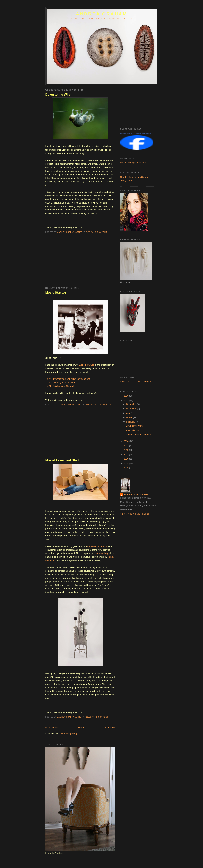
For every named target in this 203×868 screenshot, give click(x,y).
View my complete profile (135, 514)
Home (81, 728)
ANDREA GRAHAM (102, 14)
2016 (127, 396)
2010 (127, 459)
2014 (127, 441)
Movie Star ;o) (56, 293)
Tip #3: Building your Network (60, 386)
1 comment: (102, 232)
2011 (127, 454)
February (131, 422)
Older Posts (109, 728)
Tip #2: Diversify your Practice (60, 382)
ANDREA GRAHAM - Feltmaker (136, 382)
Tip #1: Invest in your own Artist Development (68, 379)
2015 (127, 400)
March (130, 417)
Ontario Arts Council (97, 546)
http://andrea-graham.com (133, 163)
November (132, 409)
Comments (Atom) (68, 734)
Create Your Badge (143, 133)
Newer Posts (52, 728)
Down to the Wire (58, 95)
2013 (127, 446)
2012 (127, 450)
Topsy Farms (127, 181)
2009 (127, 463)
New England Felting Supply (134, 177)
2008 (127, 468)
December (132, 404)
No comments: (103, 405)
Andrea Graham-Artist (137, 495)
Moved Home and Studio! (64, 460)
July (129, 413)
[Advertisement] (71, 263)
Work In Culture (87, 365)
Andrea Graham (127, 133)
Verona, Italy (102, 553)
